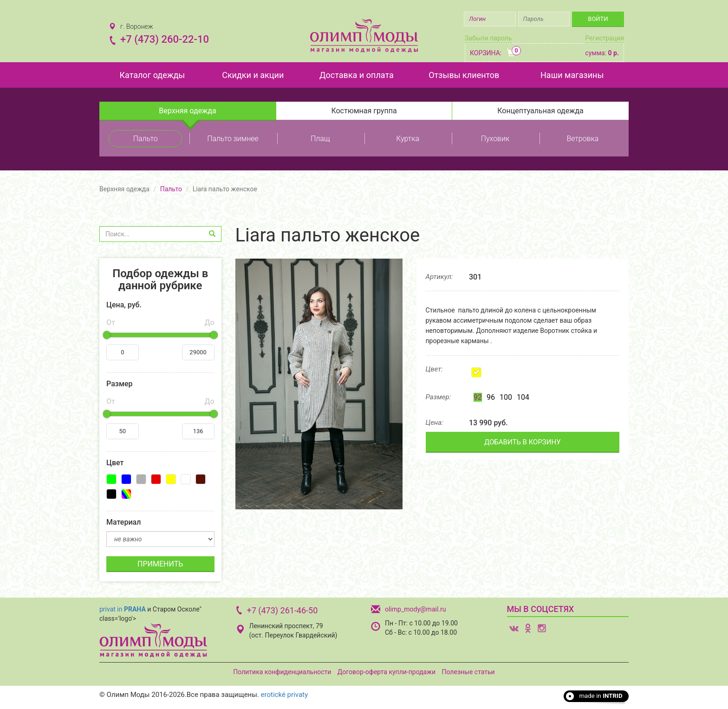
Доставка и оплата (357, 75)
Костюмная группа (364, 111)
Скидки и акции (253, 75)
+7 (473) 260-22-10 (165, 39)
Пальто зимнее (233, 139)
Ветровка (582, 139)
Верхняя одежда (187, 111)
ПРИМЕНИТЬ (160, 564)
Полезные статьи (468, 672)
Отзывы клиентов (464, 75)
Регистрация (604, 38)
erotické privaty (284, 695)
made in (601, 696)
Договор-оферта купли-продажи (387, 672)
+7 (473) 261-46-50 (283, 610)
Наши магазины (572, 75)
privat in (123, 609)
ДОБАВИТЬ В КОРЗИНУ (523, 442)
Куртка (408, 139)
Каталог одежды (152, 75)
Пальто (146, 139)
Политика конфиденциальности (282, 672)
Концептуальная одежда (540, 111)
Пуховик (495, 139)
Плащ (320, 139)
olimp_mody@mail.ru (415, 609)
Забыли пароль (488, 38)
